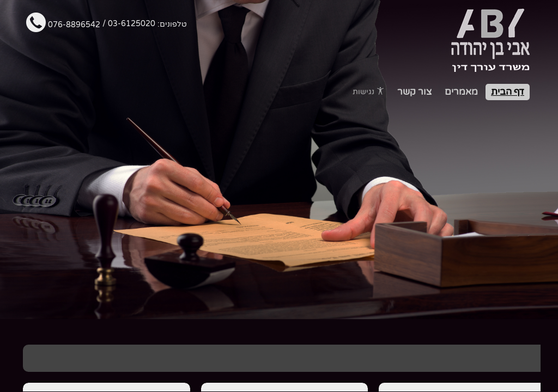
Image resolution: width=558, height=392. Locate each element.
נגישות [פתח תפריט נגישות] (368, 92)
